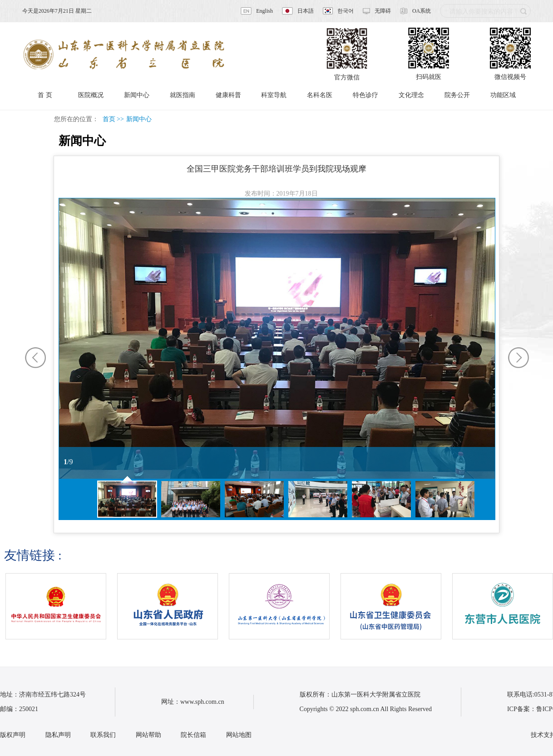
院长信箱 (193, 735)
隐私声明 (58, 735)
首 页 (45, 95)
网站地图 (239, 735)
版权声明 (13, 735)
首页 (109, 119)
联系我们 (103, 735)
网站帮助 (148, 735)
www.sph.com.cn (202, 702)
